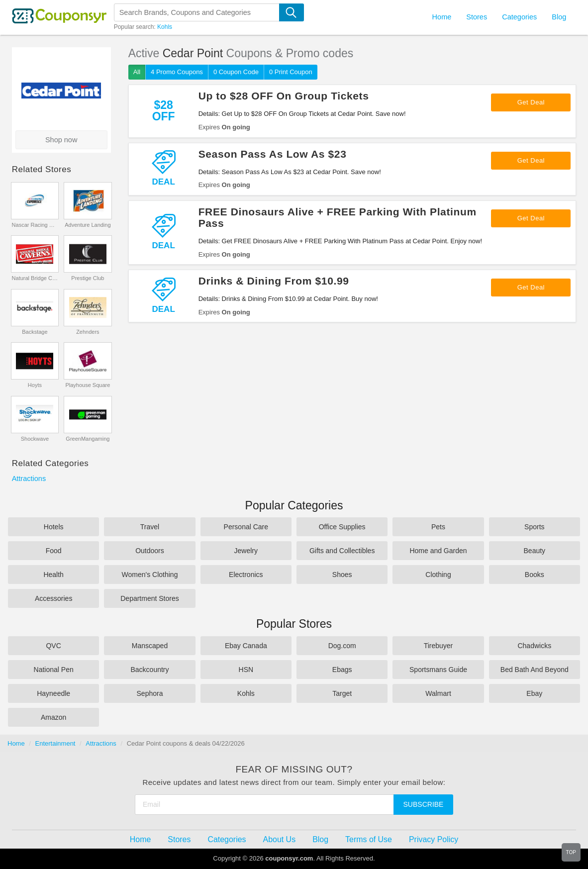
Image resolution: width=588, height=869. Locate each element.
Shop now (61, 140)
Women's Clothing (150, 575)
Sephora (150, 693)
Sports (534, 527)
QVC (53, 646)
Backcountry (149, 670)
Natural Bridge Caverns (35, 278)
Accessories (53, 598)
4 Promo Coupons (177, 72)
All (137, 72)
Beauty (535, 551)
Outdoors (150, 551)
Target (342, 693)
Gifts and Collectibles (342, 551)
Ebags (342, 670)
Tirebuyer (439, 646)
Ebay (534, 693)
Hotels (54, 527)
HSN (246, 670)
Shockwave (35, 439)
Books (535, 575)
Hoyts (35, 385)
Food (54, 551)
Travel (150, 527)
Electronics (246, 575)
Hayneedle (53, 693)
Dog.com (342, 646)
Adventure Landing (88, 225)
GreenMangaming (88, 439)
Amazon (53, 717)
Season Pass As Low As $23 (273, 154)
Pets (438, 527)
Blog (559, 17)
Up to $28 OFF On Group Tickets (284, 96)
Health (53, 575)
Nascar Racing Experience (35, 225)
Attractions (29, 479)
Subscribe (424, 804)
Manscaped (150, 646)
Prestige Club (88, 278)
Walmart (438, 693)
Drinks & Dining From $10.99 (274, 281)
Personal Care (246, 527)
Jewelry (246, 551)
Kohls (165, 27)
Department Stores (150, 598)
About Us (280, 839)
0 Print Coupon (291, 72)
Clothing (438, 575)
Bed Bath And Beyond (535, 670)
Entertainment (55, 743)
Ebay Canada (246, 646)
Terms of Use (369, 839)
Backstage (35, 332)
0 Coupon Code (236, 72)
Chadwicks (534, 646)
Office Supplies (342, 527)
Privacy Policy (434, 839)
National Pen (54, 670)
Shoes (342, 575)
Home (16, 743)
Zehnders (88, 332)
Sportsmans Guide (438, 670)
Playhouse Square (88, 385)
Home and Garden (438, 551)
